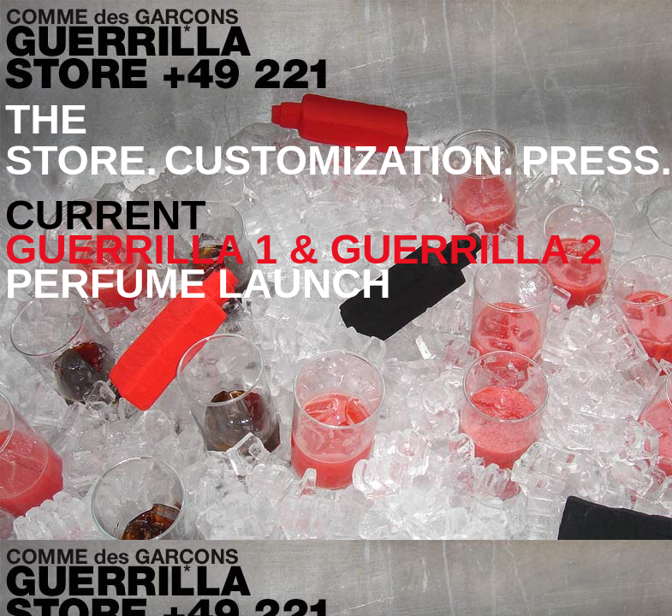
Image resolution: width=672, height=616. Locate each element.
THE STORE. (81, 140)
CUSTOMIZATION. (339, 160)
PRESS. (597, 160)
